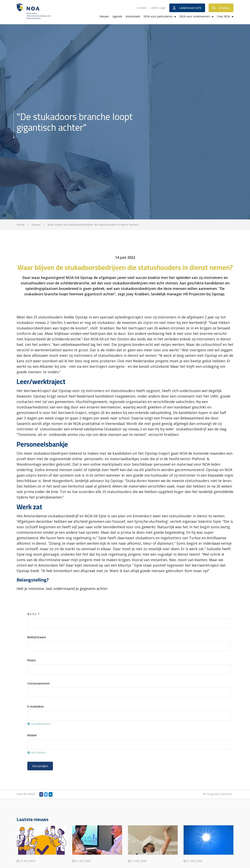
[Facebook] (41, 794)
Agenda (117, 16)
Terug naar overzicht (217, 794)
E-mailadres (36, 706)
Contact (142, 8)
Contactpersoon (38, 683)
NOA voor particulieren (158, 16)
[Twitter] (46, 794)
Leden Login (158, 8)
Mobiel (32, 735)
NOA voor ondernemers (195, 16)
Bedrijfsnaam (37, 637)
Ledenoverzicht (187, 8)
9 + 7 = (32, 614)
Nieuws (104, 16)
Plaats (32, 660)
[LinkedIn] (51, 794)
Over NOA (223, 16)
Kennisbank (133, 16)
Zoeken (221, 8)
